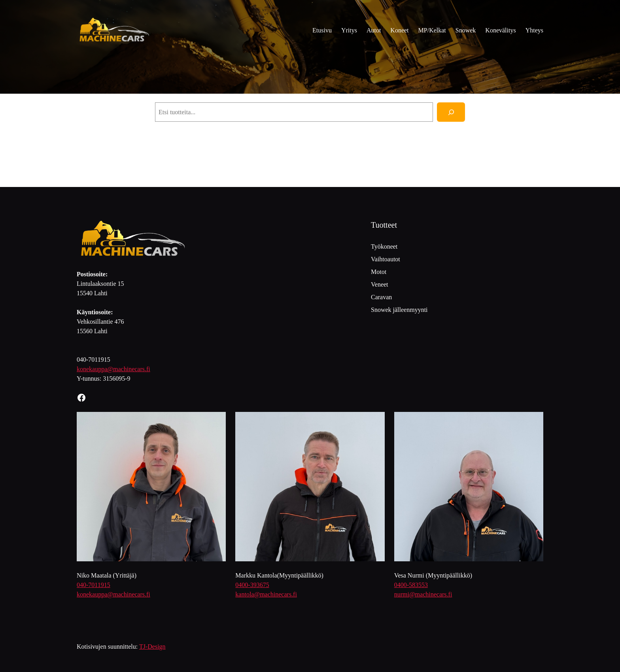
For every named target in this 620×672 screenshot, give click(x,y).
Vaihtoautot (386, 259)
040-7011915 (94, 585)
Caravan (381, 297)
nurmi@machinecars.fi (423, 594)
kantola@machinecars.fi (266, 594)
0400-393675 (252, 585)
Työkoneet (384, 246)
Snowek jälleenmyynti (399, 310)
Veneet (380, 284)
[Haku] (451, 112)
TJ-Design (152, 647)
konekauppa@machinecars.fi (113, 369)
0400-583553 (411, 585)
